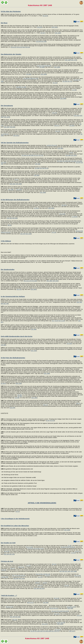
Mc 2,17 (45, 405)
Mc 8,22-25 (22, 576)
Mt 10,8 (15, 620)
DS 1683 (30, 79)
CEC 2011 (16, 136)
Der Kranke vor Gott (8, 543)
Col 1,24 (79, 615)
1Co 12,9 (54, 611)
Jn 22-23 (52, 421)
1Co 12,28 (60, 611)
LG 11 (18, 511)
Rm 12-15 (14, 47)
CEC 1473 (7, 117)
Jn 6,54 (58, 623)
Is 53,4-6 (40, 586)
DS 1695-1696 (47, 631)
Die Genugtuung (7, 106)
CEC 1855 (57, 67)
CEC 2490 (43, 192)
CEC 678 (23, 234)
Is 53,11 (77, 551)
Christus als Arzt (7, 561)
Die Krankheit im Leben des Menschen (15, 526)
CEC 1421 (67, 571)
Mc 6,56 (6, 577)
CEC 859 (46, 603)
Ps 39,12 (72, 547)
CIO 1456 (19, 190)
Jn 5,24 (54, 232)
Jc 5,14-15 (58, 630)
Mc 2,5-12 (41, 548)
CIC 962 (19, 395)
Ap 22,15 (8, 232)
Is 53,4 (45, 583)
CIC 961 (20, 396)
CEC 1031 (55, 281)
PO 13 (46, 168)
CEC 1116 (21, 578)
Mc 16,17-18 (9, 607)
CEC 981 (60, 148)
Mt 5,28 (49, 66)
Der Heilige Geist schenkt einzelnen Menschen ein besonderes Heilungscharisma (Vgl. (26, 611)
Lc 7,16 (28, 566)
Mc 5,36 (43, 574)
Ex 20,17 (40, 66)
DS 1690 (72, 126)
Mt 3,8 (7, 134)
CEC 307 (42, 588)
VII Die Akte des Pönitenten (11, 11)
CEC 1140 (19, 383)
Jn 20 (48, 421)
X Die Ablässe (6, 241)
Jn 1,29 (67, 586)
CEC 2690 (19, 184)
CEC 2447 (7, 127)
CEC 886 (68, 155)
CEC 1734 (74, 60)
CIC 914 (55, 83)
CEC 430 (70, 608)
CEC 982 (38, 164)
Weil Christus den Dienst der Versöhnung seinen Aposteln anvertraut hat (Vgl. (24, 145)
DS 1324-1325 (39, 631)
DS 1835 (69, 344)
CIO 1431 (74, 161)
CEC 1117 (72, 631)
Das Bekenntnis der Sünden (11, 54)
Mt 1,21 (51, 608)
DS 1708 (36, 79)
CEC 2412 (77, 116)
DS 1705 (44, 41)
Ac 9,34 (69, 607)
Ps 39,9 (67, 547)
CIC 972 (36, 155)
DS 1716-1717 (55, 631)
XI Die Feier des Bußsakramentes (13, 358)
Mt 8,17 (37, 583)
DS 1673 (45, 16)
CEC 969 (33, 329)
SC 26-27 (3, 383)
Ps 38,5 (63, 547)
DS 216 (33, 631)
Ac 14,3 (73, 607)
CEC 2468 (63, 98)
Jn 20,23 (49, 145)
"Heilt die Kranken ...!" (9, 595)
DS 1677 (43, 33)
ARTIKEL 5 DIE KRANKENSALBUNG (42, 503)
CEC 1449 (47, 373)
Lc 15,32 (36, 208)
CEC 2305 (51, 208)
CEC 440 (36, 588)
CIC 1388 (11, 190)
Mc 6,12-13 (30, 603)
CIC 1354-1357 (67, 161)
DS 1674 (64, 205)
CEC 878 (12, 408)
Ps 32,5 (30, 548)
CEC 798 (12, 617)
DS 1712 (55, 113)
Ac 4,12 (56, 608)
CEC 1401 (34, 398)
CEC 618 (12, 127)
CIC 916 (65, 81)
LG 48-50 (75, 217)
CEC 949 (15, 218)
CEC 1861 (49, 281)
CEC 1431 (55, 27)
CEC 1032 (34, 351)
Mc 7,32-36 (15, 576)
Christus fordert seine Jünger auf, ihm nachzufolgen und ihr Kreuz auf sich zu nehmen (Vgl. (27, 598)
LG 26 (71, 153)
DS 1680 (42, 67)
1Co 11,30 (45, 624)
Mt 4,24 (54, 564)
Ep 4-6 (28, 47)
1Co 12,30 (66, 611)
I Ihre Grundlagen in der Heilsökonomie (15, 519)
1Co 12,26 (62, 214)
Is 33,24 (73, 553)
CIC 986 (37, 168)
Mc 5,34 (38, 574)
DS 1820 (35, 281)
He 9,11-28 (61, 321)
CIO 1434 (79, 161)
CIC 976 (78, 163)
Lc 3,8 (3, 134)
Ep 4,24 (19, 289)
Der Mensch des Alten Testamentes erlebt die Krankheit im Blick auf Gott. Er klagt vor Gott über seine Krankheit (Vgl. (34, 546)
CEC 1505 (44, 74)
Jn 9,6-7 (48, 576)
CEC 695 (16, 578)
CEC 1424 (68, 60)
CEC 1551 (13, 184)
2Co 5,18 (54, 145)
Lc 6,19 (40, 577)
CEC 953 (9, 218)
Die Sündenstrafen (8, 269)
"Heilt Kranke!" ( (7, 620)
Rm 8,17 (57, 126)
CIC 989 (25, 79)
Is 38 (31, 547)
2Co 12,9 (57, 614)
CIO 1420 (3, 163)
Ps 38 (69, 546)
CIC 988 (24, 87)
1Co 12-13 (20, 47)
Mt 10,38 (56, 598)
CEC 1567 (74, 155)
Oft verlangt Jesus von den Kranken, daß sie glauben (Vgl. (18, 574)
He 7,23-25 (55, 321)
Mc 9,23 (48, 574)
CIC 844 (24, 155)
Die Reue (4, 23)
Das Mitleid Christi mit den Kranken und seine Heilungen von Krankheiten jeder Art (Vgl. (26, 564)
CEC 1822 (58, 33)
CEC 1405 (60, 624)
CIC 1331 (60, 161)
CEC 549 (62, 571)
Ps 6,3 (28, 547)
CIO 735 (42, 168)
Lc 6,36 (74, 90)
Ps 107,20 (35, 548)
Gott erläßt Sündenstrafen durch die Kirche (17, 336)
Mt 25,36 (4, 570)
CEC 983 (37, 175)
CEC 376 (12, 554)
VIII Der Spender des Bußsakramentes (15, 143)
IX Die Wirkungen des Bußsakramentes (15, 200)
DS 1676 (40, 27)
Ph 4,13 (58, 131)
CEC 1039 (28, 234)
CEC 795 (6, 304)
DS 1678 (39, 41)
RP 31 (10, 225)
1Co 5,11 (78, 231)
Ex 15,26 (7, 551)
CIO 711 (70, 81)
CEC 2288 (73, 571)
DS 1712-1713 (28, 281)
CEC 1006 (67, 530)
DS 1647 (76, 80)
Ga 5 (24, 47)
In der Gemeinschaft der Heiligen (13, 296)
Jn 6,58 (63, 623)
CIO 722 (41, 155)
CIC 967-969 (30, 155)
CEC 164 (6, 554)
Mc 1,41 (77, 576)
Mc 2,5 (78, 403)
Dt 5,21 (44, 66)
